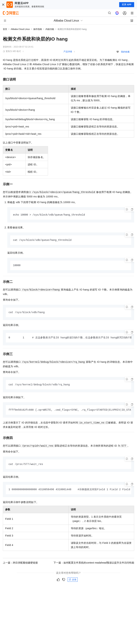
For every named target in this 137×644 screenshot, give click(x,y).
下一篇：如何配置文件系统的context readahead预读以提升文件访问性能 (94, 564)
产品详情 (68, 52)
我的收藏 (125, 52)
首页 (5, 29)
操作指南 (38, 29)
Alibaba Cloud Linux (20, 29)
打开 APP (127, 5)
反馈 (73, 581)
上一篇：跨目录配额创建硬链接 (20, 564)
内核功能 (50, 29)
